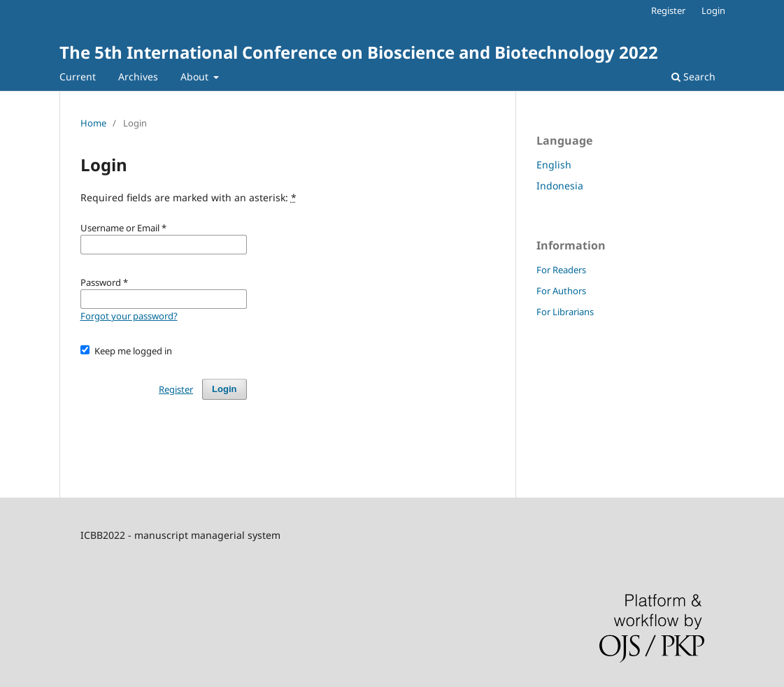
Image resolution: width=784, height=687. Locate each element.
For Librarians (565, 312)
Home (93, 123)
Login (713, 10)
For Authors (561, 291)
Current (78, 77)
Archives (138, 77)
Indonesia (560, 186)
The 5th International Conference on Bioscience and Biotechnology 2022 (359, 52)
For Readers (561, 270)
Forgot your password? (129, 316)
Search (693, 77)
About (196, 77)
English (554, 165)
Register (668, 10)
